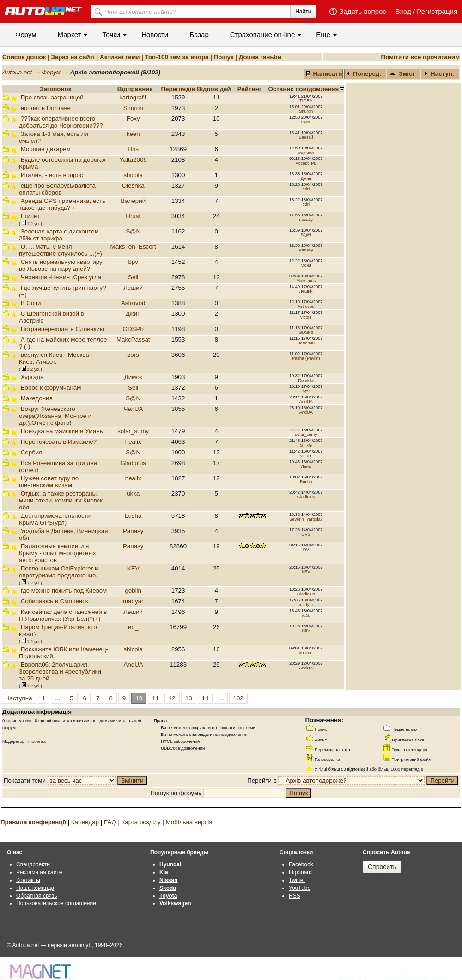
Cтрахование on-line (262, 34)
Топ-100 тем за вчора (177, 57)
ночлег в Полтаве (46, 108)
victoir (306, 317)
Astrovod (133, 303)
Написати (324, 74)
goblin (133, 591)
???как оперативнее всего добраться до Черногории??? (61, 122)
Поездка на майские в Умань (62, 431)
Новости (155, 34)
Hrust (133, 216)
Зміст (402, 74)
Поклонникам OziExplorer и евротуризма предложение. (58, 572)
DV (306, 550)
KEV (133, 568)
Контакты (28, 880)
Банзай (306, 137)
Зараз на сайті (73, 57)
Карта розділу (141, 822)
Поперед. (364, 74)
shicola (133, 175)
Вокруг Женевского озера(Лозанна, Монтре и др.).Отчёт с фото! (55, 416)
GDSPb (133, 329)
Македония (37, 398)
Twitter (297, 880)
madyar (133, 601)
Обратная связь (36, 896)
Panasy (306, 250)
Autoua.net (17, 72)
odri (306, 189)
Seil (133, 277)
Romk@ (306, 380)
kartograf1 (133, 97)
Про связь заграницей (52, 97)
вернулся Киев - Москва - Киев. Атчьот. (56, 358)
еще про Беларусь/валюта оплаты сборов (57, 189)
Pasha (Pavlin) (306, 358)
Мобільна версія (189, 822)
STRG (306, 445)
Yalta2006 (133, 160)
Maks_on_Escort (133, 247)
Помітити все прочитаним (420, 57)
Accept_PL (306, 163)
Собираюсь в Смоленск (55, 601)
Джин (306, 178)
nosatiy (306, 220)
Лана (306, 466)
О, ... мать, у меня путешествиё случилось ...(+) (61, 250)
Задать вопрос (362, 11)
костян (306, 653)
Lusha (133, 516)
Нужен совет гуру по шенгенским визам (49, 482)
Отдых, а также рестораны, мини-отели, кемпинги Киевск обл (61, 500)
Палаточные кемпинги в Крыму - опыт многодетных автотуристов (58, 553)
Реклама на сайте (39, 872)
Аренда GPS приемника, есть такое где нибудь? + (62, 204)
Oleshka (133, 186)
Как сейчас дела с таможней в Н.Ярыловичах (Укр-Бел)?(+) (63, 615)
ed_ (133, 627)
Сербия (32, 452)
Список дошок (24, 57)
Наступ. (439, 74)
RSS (295, 896)
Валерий (133, 201)
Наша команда (35, 888)
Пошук (224, 57)
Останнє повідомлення (304, 89)
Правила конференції (33, 822)
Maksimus (306, 281)
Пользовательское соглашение (56, 903)
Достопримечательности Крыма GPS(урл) (55, 519)
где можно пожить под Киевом (64, 591)
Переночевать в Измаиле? (59, 442)
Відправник (135, 89)
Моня (306, 265)
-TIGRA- (306, 101)
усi (37, 224)
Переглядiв (178, 89)
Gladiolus (133, 463)
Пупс (306, 122)
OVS (306, 534)
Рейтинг (250, 89)
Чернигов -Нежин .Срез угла (61, 277)
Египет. (31, 216)
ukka (133, 493)
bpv (133, 262)
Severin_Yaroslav (306, 519)
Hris (133, 149)
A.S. (306, 615)
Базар (199, 34)
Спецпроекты (33, 864)
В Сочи (31, 303)
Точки (111, 34)
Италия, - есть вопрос (52, 175)
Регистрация (437, 11)
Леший (133, 288)
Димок (133, 377)
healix (133, 442)
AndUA (306, 402)
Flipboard (300, 872)
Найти (303, 12)
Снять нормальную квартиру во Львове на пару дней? (61, 265)
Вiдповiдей (215, 89)
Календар (85, 822)
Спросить (382, 867)
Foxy (133, 119)
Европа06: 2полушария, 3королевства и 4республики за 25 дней (60, 671)
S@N (133, 231)
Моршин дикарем (46, 149)
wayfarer (306, 153)
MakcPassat (133, 340)
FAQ (110, 822)
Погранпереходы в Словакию (63, 329)
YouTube (300, 888)
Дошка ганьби (260, 57)
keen (133, 134)
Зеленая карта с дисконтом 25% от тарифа (59, 235)
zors (133, 355)
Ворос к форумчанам (51, 388)
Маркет (70, 34)
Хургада (32, 377)
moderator (38, 741)
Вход (403, 11)
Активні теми (120, 57)
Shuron (133, 108)
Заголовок (55, 89)
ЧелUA (133, 409)
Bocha (306, 482)
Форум (26, 34)
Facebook (301, 864)
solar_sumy (133, 431)
